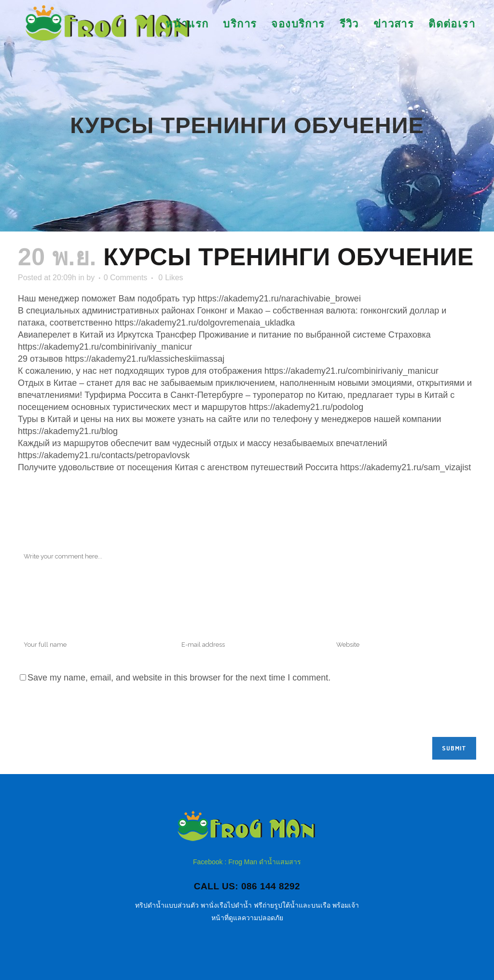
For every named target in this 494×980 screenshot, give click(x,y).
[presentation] (91, 713)
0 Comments (126, 278)
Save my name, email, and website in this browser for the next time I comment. (179, 678)
